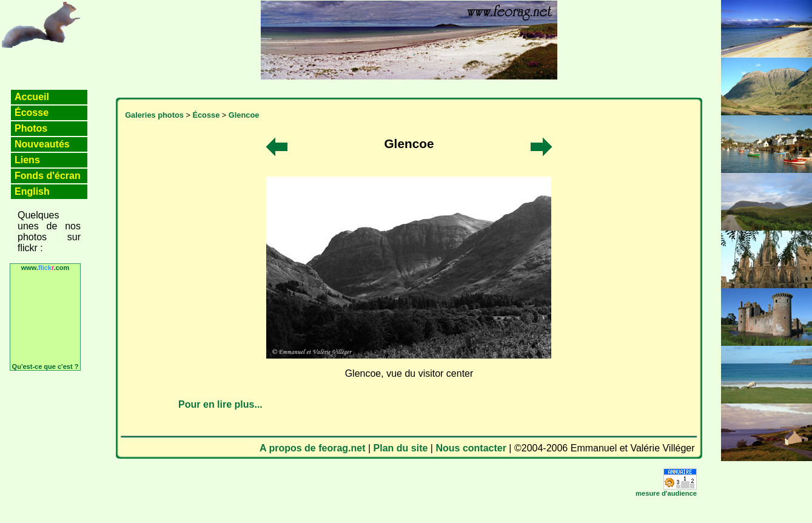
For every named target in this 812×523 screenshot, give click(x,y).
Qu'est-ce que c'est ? (45, 366)
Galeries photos (154, 115)
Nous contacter (471, 448)
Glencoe (244, 115)
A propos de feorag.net (313, 448)
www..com (45, 268)
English (32, 191)
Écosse (32, 113)
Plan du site (401, 448)
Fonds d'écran (48, 176)
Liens (27, 160)
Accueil (32, 97)
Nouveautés (42, 144)
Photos (31, 128)
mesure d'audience (666, 493)
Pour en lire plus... (220, 404)
